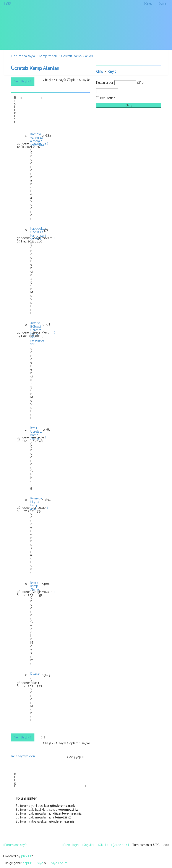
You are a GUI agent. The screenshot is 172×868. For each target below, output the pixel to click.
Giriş (100, 71)
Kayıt (112, 71)
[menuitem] (7, 3)
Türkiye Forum (57, 863)
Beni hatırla (108, 98)
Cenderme (39, 143)
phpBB (26, 856)
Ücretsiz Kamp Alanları (35, 68)
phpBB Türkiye (33, 863)
